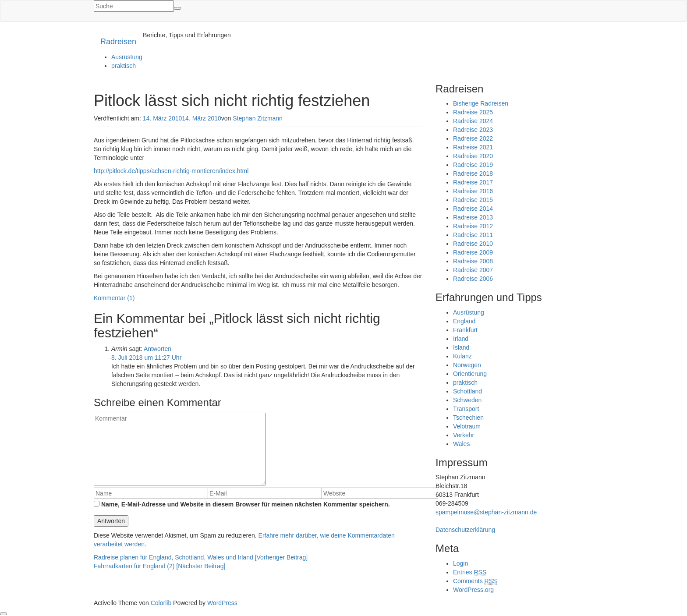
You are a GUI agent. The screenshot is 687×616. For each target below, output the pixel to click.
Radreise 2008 (473, 261)
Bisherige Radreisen (481, 103)
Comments (475, 581)
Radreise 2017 (473, 182)
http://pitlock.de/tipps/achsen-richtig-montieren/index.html (171, 171)
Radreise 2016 (473, 191)
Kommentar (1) (114, 298)
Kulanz (462, 356)
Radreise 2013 (473, 217)
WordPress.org (473, 590)
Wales (461, 444)
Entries (470, 572)
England (464, 321)
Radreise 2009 (473, 252)
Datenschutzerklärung (465, 530)
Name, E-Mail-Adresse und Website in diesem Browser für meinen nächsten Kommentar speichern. (246, 504)
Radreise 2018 (473, 173)
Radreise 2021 (473, 147)
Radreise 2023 (473, 130)
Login (460, 563)
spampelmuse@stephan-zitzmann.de (486, 512)
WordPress (222, 603)
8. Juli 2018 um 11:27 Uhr (146, 358)
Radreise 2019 (473, 165)
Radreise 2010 (473, 244)
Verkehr (464, 435)
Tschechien (468, 418)
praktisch (124, 66)
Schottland (467, 391)
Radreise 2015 (473, 200)
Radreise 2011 (473, 235)
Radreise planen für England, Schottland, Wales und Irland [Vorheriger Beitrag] (201, 557)
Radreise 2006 (473, 279)
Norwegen (467, 365)
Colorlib (161, 603)
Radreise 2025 (473, 112)
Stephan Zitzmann (258, 118)
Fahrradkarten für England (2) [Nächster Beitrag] (159, 566)
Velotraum (467, 426)
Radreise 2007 (473, 270)
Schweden (467, 400)
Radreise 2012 (473, 226)
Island (461, 347)
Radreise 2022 (473, 138)
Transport (466, 409)
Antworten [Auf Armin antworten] (158, 349)
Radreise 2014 (473, 209)
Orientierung (470, 374)
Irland (461, 339)
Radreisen (118, 42)
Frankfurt (465, 330)
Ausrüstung (127, 57)
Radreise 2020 (473, 156)
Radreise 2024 (473, 121)
